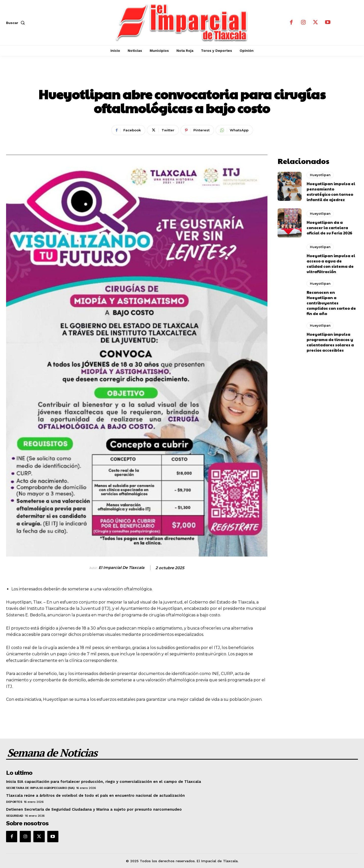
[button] (16, 23)
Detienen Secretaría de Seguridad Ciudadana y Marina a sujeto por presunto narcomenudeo (94, 809)
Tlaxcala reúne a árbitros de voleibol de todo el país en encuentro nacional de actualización (95, 795)
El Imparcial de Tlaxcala (121, 568)
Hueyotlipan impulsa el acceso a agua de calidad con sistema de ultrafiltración (331, 263)
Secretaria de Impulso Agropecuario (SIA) (40, 788)
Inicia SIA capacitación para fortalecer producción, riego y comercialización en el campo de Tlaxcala (104, 782)
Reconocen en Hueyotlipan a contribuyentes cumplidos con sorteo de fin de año (331, 303)
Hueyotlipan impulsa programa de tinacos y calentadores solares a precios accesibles (330, 342)
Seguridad (15, 816)
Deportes (14, 802)
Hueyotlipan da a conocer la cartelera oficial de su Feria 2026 (329, 227)
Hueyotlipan (182, 77)
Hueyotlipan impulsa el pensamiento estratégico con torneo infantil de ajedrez (331, 191)
